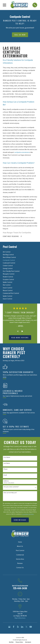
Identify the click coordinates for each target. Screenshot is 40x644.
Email (5, 475)
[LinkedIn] (22, 627)
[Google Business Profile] (9, 627)
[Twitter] (26, 627)
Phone (6, 469)
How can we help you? (10, 493)
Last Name (7, 463)
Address (6, 481)
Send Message (20, 520)
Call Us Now (20, 35)
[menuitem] (20, 252)
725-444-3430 (20, 588)
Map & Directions (20, 618)
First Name (7, 457)
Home (20, 542)
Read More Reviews (20, 338)
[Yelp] (18, 627)
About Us (20, 546)
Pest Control (20, 550)
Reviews (20, 563)
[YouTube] (31, 627)
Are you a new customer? (11, 487)
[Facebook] (14, 627)
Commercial (20, 555)
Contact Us (20, 568)
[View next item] (22, 331)
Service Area (20, 559)
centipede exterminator (22, 152)
